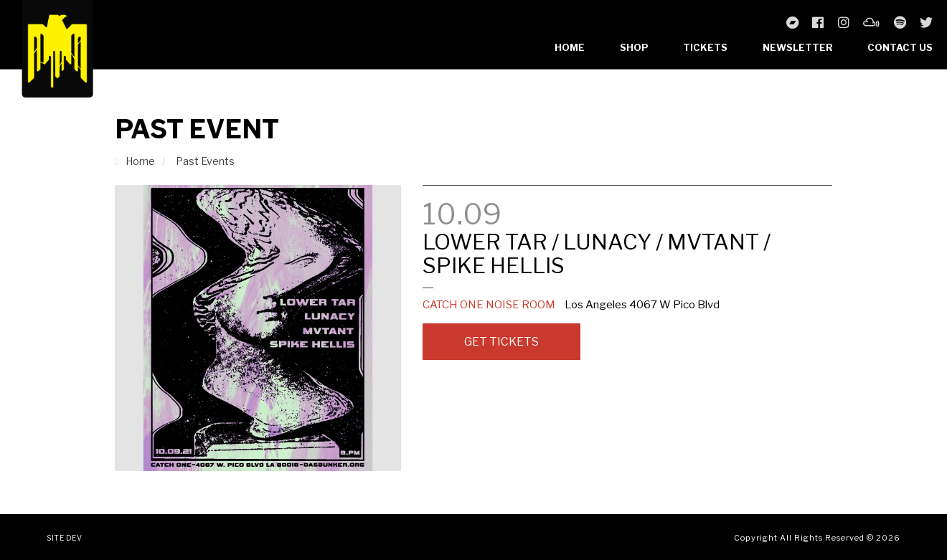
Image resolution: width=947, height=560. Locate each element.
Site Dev (64, 538)
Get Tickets (501, 342)
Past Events (205, 161)
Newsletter (798, 47)
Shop (634, 47)
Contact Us (900, 47)
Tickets (705, 47)
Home (570, 47)
